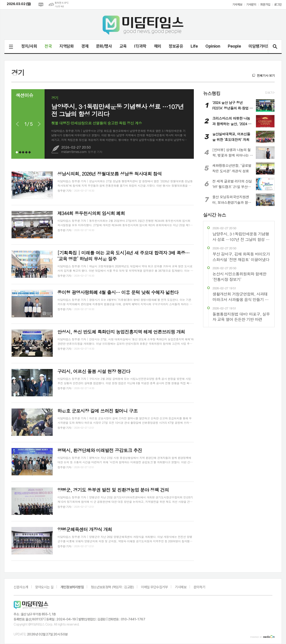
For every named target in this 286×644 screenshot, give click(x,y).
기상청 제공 (59, 6)
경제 (85, 46)
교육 (123, 46)
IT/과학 (140, 46)
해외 (158, 46)
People (234, 46)
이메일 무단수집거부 (154, 587)
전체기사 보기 (266, 75)
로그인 (278, 5)
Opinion (213, 46)
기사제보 (237, 5)
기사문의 (251, 5)
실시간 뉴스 (214, 215)
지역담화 (67, 46)
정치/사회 (29, 46)
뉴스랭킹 (212, 93)
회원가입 (265, 5)
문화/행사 (104, 46)
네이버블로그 (41, 5)
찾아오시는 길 (44, 587)
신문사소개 (21, 587)
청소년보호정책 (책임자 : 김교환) (112, 587)
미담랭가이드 (259, 46)
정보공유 (176, 46)
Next (39, 124)
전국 (48, 46)
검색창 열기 (275, 46)
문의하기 (199, 587)
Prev (17, 124)
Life (194, 46)
